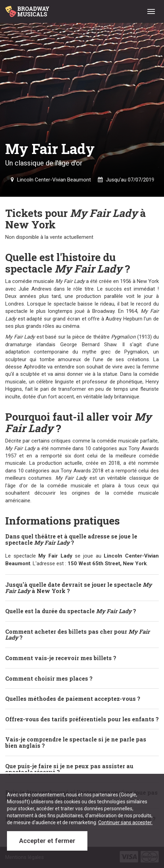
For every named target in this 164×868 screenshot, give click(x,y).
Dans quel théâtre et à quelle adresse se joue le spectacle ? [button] (71, 539)
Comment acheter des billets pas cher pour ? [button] (77, 635)
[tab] (82, 539)
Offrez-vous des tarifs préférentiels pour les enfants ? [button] (82, 719)
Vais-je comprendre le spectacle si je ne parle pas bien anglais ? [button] (76, 742)
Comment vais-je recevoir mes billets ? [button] (61, 658)
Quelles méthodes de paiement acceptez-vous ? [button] (73, 699)
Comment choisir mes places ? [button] (49, 678)
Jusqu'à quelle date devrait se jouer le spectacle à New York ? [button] (79, 588)
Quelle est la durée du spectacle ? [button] (71, 611)
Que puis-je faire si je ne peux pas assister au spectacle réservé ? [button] (69, 769)
